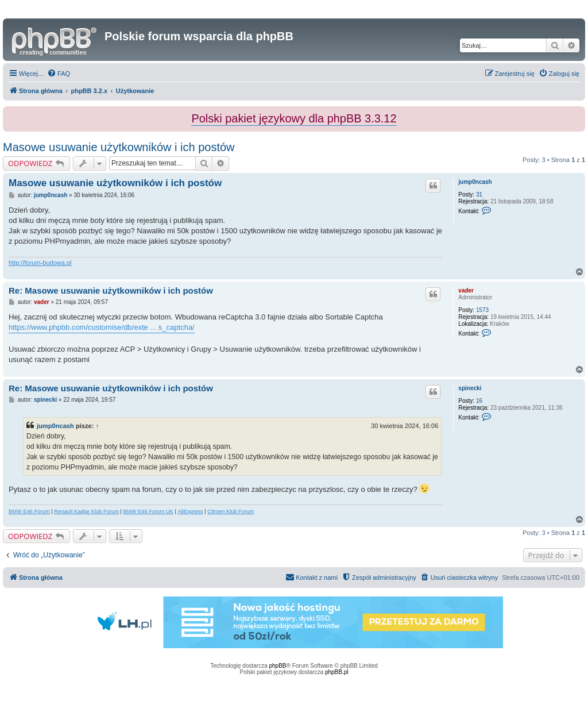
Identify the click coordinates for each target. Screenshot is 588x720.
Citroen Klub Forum (231, 511)
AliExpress (190, 511)
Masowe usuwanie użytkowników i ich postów (119, 147)
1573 (482, 310)
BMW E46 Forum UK (148, 511)
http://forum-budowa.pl (40, 263)
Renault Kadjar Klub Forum (86, 511)
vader (466, 290)
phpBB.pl (337, 672)
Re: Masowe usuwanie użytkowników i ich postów (111, 290)
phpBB (278, 666)
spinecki (470, 388)
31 (479, 195)
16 (479, 401)
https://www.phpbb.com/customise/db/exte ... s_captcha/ (102, 327)
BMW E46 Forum (29, 511)
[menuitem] (59, 74)
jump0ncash (475, 182)
